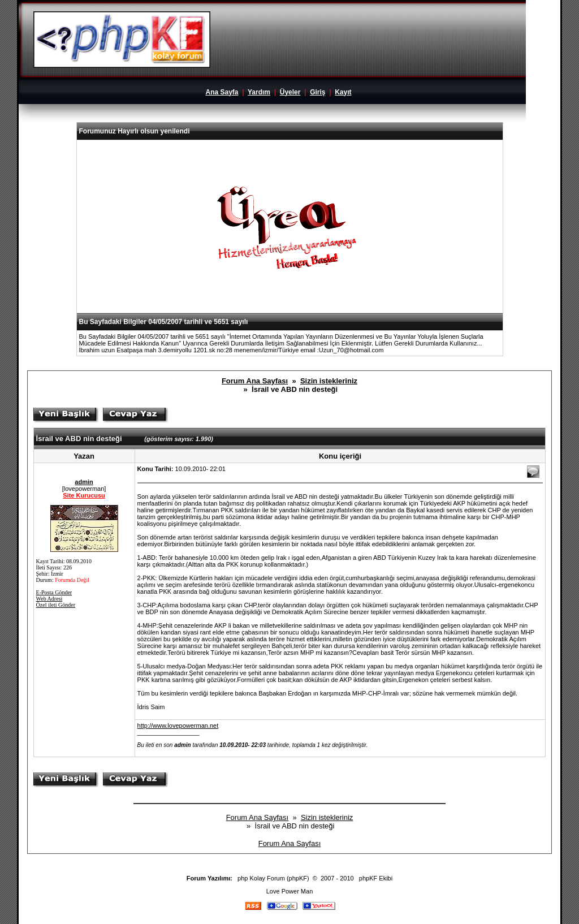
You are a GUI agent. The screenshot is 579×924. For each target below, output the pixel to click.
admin (84, 482)
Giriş (317, 92)
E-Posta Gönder (54, 592)
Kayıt (343, 92)
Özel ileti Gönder (56, 605)
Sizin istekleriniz (329, 381)
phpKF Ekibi (376, 878)
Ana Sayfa (222, 92)
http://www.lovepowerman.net (178, 726)
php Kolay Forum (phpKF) (273, 878)
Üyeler (290, 92)
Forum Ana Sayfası (255, 381)
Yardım (259, 92)
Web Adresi (49, 599)
